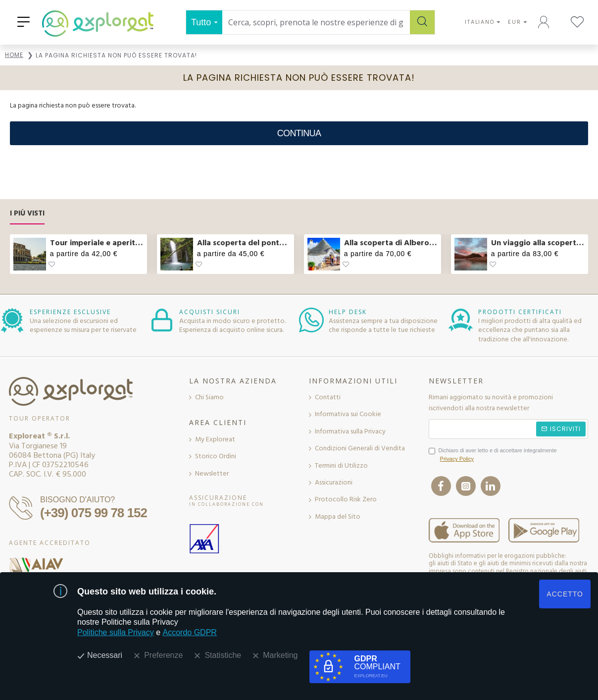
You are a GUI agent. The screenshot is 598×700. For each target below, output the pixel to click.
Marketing (280, 655)
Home (14, 55)
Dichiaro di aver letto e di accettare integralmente (493, 456)
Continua (299, 133)
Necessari (105, 655)
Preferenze (163, 655)
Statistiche (223, 655)
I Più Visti (27, 214)
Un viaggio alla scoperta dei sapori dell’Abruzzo (538, 243)
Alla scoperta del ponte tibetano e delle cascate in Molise (244, 243)
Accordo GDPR (190, 632)
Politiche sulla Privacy (116, 632)
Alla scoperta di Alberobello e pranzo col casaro (391, 243)
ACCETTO (565, 594)
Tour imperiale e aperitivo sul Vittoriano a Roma (97, 243)
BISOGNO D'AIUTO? (77, 500)
